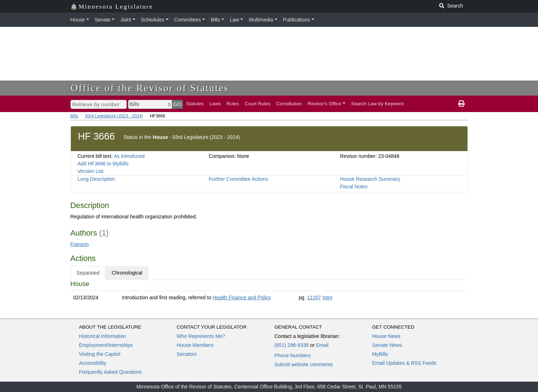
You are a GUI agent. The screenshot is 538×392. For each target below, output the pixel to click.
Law (234, 20)
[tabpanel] (269, 292)
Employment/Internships (106, 345)
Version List (91, 171)
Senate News (387, 345)
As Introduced (129, 156)
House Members (195, 345)
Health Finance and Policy (242, 297)
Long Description (96, 179)
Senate (103, 20)
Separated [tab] (88, 273)
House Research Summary (370, 179)
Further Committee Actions (238, 179)
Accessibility (93, 363)
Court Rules (258, 104)
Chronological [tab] (127, 273)
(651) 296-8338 (292, 345)
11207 (314, 297)
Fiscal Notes (354, 187)
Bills (215, 20)
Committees (188, 20)
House (78, 20)
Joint (126, 20)
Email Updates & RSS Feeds (404, 363)
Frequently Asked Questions (110, 372)
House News (386, 336)
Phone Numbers (293, 355)
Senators (187, 354)
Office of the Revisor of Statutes (150, 88)
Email (322, 345)
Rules (233, 104)
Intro (328, 297)
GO (178, 104)
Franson (80, 244)
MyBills (380, 354)
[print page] (461, 104)
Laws (215, 104)
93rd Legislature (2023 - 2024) (114, 116)
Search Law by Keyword (377, 104)
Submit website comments (304, 364)
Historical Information (103, 336)
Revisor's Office (324, 104)
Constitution (289, 104)
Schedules (153, 20)
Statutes (195, 104)
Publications (297, 20)
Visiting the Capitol (100, 354)
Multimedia (261, 20)
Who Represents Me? (201, 336)
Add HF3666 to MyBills (103, 164)
